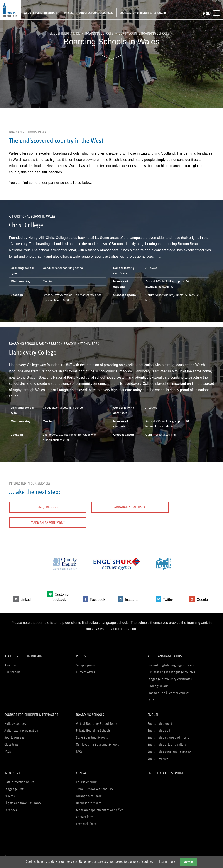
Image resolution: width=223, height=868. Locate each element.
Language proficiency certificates (170, 677)
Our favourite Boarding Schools (144, 33)
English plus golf (159, 728)
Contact (82, 771)
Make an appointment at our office (100, 807)
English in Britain (10, 10)
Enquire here (33, 507)
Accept (189, 862)
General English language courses (171, 663)
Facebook (97, 599)
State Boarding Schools (92, 735)
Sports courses (14, 735)
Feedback (11, 807)
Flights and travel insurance (23, 801)
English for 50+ (158, 756)
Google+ (203, 599)
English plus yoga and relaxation (170, 749)
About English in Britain (41, 13)
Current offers (85, 670)
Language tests (14, 787)
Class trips (11, 742)
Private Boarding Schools (93, 728)
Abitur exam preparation (21, 728)
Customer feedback (61, 596)
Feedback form (86, 821)
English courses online (166, 771)
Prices (68, 13)
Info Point (12, 771)
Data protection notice (19, 780)
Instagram (133, 599)
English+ (154, 712)
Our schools (12, 670)
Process (9, 794)
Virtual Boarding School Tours (97, 721)
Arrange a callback (85, 507)
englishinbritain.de (65, 33)
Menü (211, 13)
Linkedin (27, 599)
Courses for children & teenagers (143, 13)
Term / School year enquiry (95, 787)
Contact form (85, 814)
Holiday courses (15, 721)
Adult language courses (96, 13)
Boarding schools (99, 33)
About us (10, 663)
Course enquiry (86, 780)
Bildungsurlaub (158, 684)
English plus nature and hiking (168, 735)
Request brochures (89, 801)
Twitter (168, 599)
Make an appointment (138, 507)
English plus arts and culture (167, 742)
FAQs (151, 697)
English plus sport (160, 721)
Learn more (167, 862)
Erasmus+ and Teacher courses (168, 691)
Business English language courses (171, 670)
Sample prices (86, 663)
